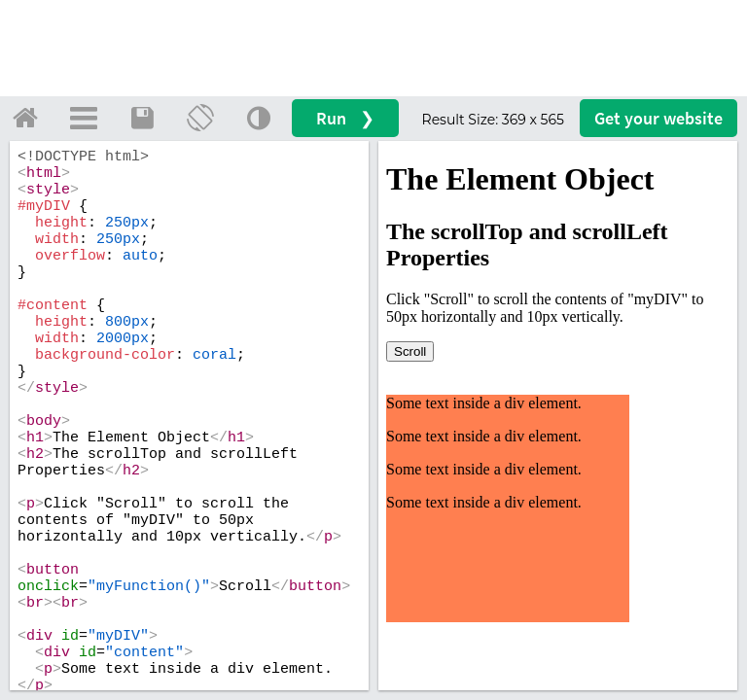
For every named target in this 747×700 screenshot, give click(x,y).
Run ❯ (345, 118)
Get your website (658, 118)
